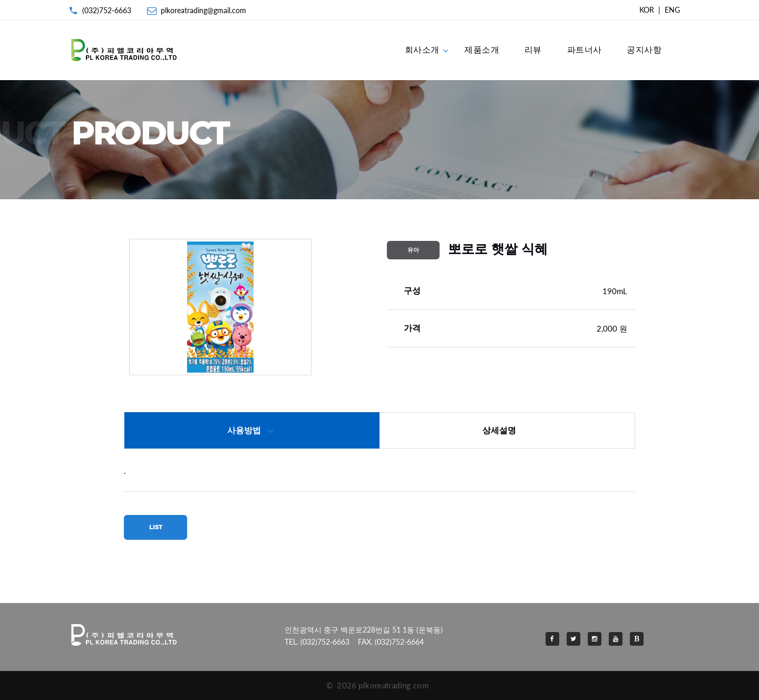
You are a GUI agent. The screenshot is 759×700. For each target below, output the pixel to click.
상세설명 (499, 430)
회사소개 (422, 49)
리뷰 (533, 49)
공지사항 (644, 49)
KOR (647, 10)
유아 (413, 250)
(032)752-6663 (107, 10)
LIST (156, 527)
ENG (672, 10)
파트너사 (585, 49)
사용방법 (244, 430)
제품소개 (482, 49)
